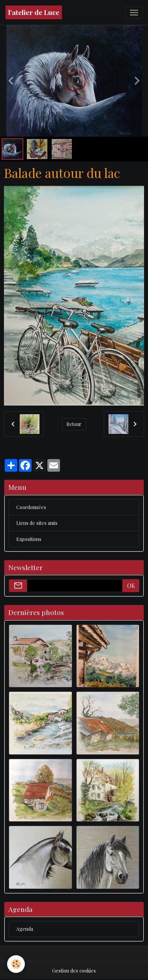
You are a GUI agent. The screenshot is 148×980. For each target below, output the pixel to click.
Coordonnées (31, 507)
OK (131, 586)
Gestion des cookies (74, 971)
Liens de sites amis (37, 523)
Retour (74, 424)
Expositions (29, 539)
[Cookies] (16, 964)
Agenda (25, 929)
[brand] (34, 12)
